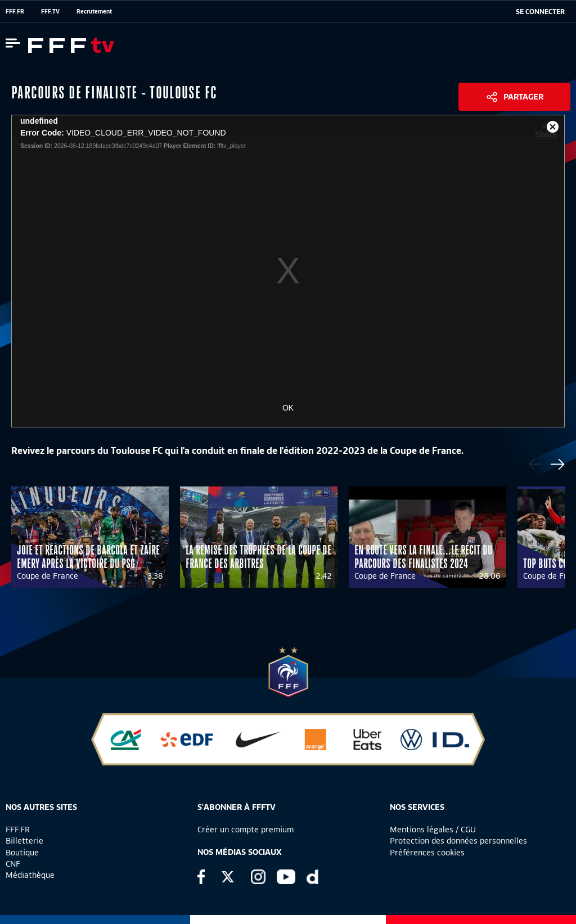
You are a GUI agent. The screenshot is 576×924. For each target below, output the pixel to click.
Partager (523, 97)
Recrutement (94, 11)
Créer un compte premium (246, 830)
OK (288, 408)
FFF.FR (15, 11)
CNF (13, 864)
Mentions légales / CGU (433, 830)
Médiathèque (30, 875)
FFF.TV (50, 11)
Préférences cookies (427, 853)
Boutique (22, 853)
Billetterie (24, 841)
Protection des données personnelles (458, 841)
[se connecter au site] (540, 12)
